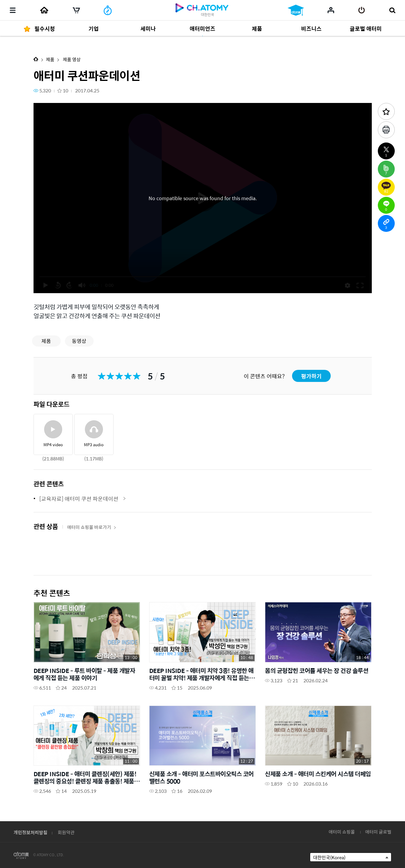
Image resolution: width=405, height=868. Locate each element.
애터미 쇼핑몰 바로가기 (92, 527)
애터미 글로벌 (378, 832)
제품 (50, 59)
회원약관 (66, 832)
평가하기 (311, 376)
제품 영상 (71, 59)
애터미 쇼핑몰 (342, 832)
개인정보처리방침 (31, 832)
